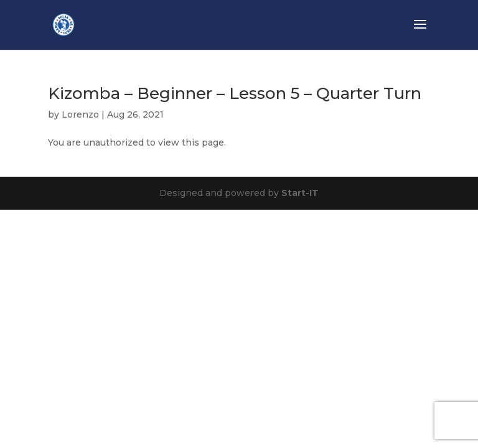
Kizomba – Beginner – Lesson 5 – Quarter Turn (235, 93)
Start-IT (300, 193)
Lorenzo (80, 114)
